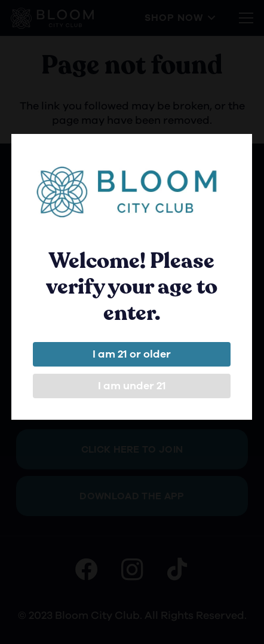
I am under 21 (131, 386)
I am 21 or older (131, 354)
